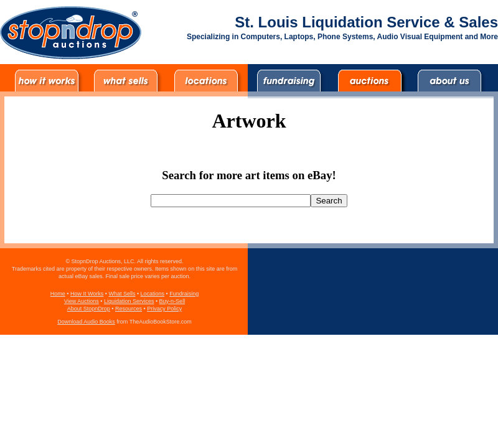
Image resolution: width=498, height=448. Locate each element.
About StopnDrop (89, 309)
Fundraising (184, 294)
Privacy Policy (164, 309)
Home (58, 294)
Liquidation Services (129, 301)
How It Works (87, 294)
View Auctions (82, 301)
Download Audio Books (86, 322)
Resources (129, 309)
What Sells (122, 294)
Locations (153, 294)
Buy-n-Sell (172, 301)
